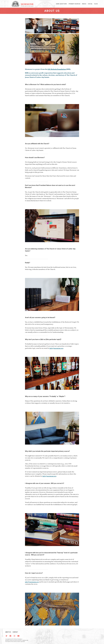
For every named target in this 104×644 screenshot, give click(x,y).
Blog (96, 4)
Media (84, 4)
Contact (15, 632)
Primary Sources (74, 4)
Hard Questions (61, 4)
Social (90, 4)
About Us (8, 632)
